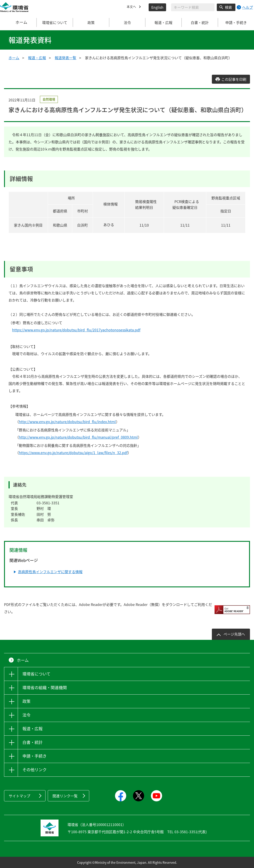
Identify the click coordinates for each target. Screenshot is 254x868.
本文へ (132, 7)
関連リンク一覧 (65, 796)
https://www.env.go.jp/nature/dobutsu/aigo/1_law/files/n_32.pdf (73, 453)
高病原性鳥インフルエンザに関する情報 (50, 572)
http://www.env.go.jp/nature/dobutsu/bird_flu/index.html (67, 422)
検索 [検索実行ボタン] (228, 7)
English (157, 7)
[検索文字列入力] (193, 7)
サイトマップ (20, 796)
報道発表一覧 (65, 58)
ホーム (18, 22)
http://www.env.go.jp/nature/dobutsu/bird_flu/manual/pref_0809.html (78, 437)
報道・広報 (37, 58)
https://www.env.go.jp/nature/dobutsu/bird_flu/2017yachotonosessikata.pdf (76, 330)
